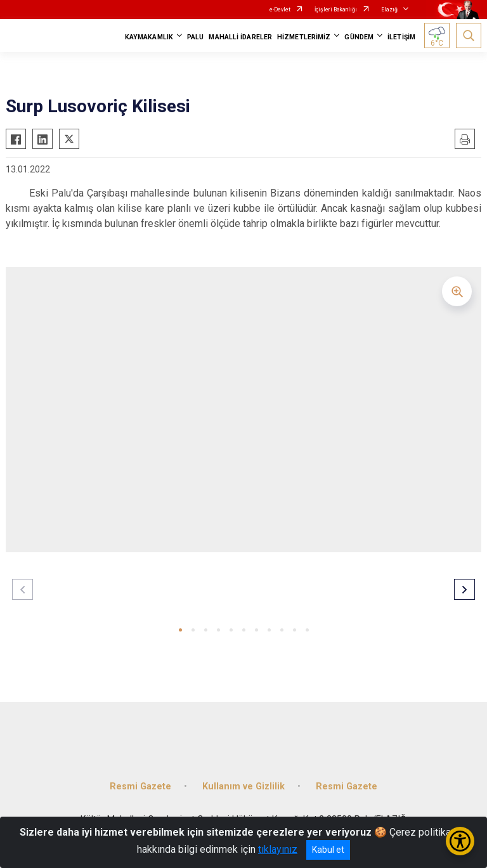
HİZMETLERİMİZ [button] (304, 37)
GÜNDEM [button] (359, 37)
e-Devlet (280, 10)
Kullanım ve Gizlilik (243, 787)
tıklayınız (278, 849)
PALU (195, 37)
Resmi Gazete (140, 787)
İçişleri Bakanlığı (336, 10)
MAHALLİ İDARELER (240, 37)
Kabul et (328, 850)
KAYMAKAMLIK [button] (149, 37)
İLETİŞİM (401, 37)
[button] (180, 630)
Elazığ (389, 10)
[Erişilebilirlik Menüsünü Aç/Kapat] (460, 841)
